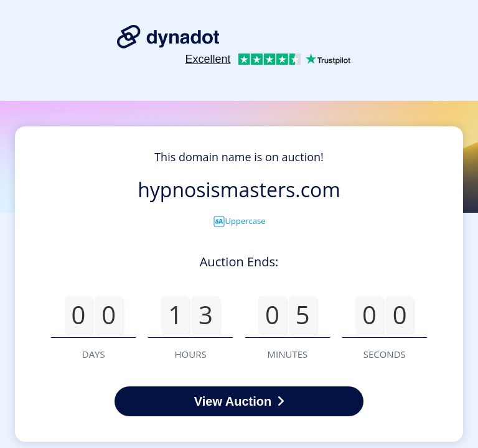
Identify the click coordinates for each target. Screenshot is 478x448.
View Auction (239, 401)
